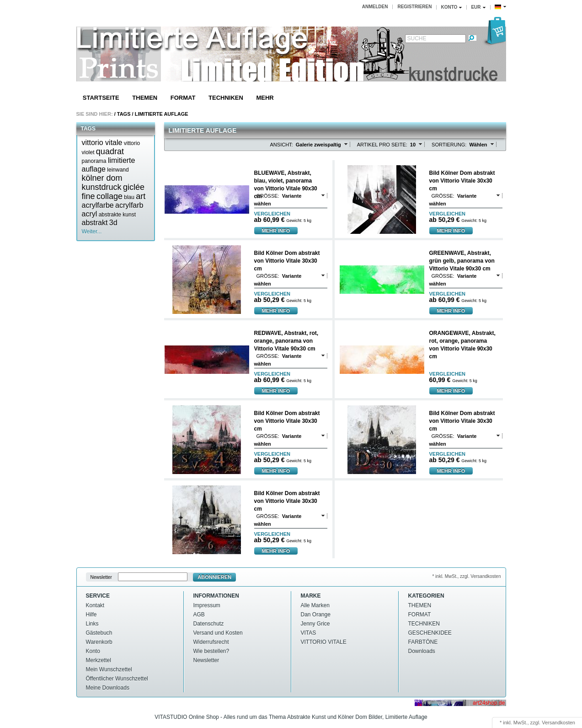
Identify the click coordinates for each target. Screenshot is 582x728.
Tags (124, 114)
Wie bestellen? (211, 651)
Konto (93, 651)
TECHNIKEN (226, 98)
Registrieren (414, 7)
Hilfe (91, 615)
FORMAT (183, 98)
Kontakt (95, 605)
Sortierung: (449, 145)
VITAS (309, 633)
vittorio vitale (102, 143)
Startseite (101, 98)
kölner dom (102, 178)
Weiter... (92, 232)
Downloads (422, 651)
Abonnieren (214, 577)
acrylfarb (129, 205)
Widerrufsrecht (211, 642)
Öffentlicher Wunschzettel (117, 679)
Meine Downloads (108, 688)
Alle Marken (315, 605)
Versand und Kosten (218, 633)
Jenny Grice (315, 624)
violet (88, 152)
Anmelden (375, 7)
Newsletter (101, 577)
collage (109, 196)
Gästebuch (99, 633)
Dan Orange (316, 615)
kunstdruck (102, 187)
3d (113, 223)
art (141, 196)
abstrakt (95, 223)
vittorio (132, 143)
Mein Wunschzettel (109, 669)
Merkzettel (99, 660)
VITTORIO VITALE (324, 642)
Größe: (268, 196)
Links (92, 624)
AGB (199, 615)
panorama (94, 161)
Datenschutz (209, 624)
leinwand (118, 170)
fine (88, 196)
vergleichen (272, 214)
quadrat (110, 151)
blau (129, 197)
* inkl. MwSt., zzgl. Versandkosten (466, 576)
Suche (417, 38)
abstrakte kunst (117, 215)
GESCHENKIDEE (430, 633)
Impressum (207, 605)
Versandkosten (558, 723)
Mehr (265, 98)
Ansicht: (282, 145)
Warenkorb (99, 642)
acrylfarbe (98, 205)
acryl (90, 214)
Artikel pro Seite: (382, 145)
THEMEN (145, 98)
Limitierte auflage (162, 114)
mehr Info (276, 231)
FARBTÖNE (423, 642)
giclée (134, 187)
